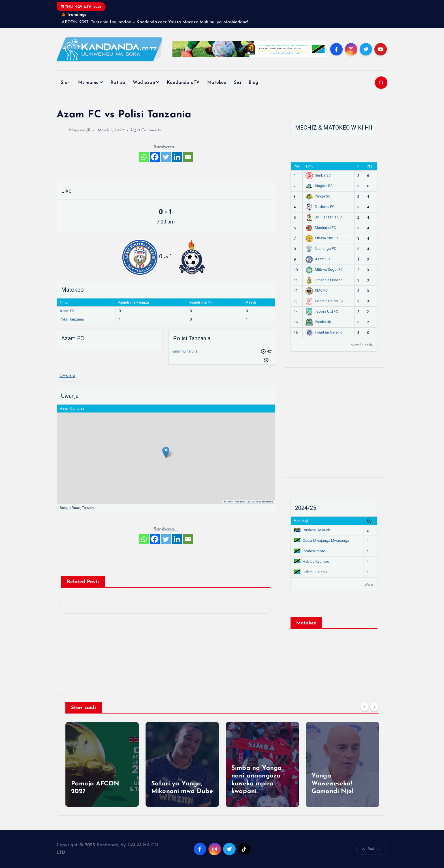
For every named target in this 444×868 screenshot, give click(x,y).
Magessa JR (74, 130)
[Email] (188, 157)
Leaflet (229, 502)
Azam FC (67, 311)
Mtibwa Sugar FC (324, 269)
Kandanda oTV (183, 83)
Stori (66, 83)
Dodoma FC (320, 207)
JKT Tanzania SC (324, 217)
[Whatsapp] (144, 157)
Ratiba (118, 83)
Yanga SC (318, 196)
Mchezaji (301, 521)
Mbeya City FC (322, 238)
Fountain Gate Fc (324, 332)
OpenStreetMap (254, 502)
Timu (309, 166)
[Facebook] (155, 157)
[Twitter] (166, 157)
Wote (369, 585)
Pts (369, 166)
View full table (362, 345)
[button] (166, 452)
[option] (102, 764)
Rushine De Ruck (312, 530)
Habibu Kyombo (312, 561)
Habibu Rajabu (310, 572)
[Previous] (364, 707)
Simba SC (318, 175)
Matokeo (217, 83)
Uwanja (67, 375)
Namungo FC (321, 249)
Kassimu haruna (185, 351)
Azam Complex (72, 409)
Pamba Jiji (319, 322)
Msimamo (88, 83)
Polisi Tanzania (72, 319)
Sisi (237, 83)
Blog (253, 83)
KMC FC (317, 290)
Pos (297, 166)
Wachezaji (144, 83)
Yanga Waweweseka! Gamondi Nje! (332, 784)
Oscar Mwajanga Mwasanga (322, 541)
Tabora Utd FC (322, 311)
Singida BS (319, 186)
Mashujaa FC (321, 228)
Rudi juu (372, 849)
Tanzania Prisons (324, 280)
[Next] (374, 707)
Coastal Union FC (324, 301)
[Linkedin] (177, 157)
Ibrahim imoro (310, 551)
